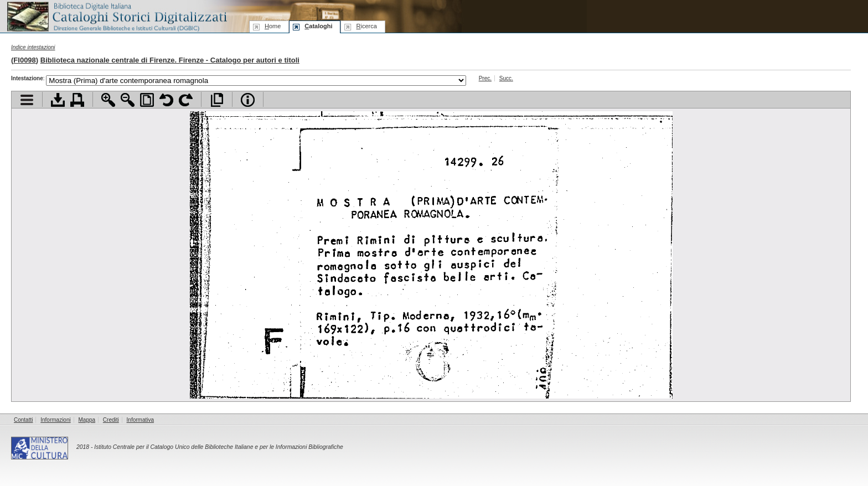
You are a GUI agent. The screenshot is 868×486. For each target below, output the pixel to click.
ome (273, 26)
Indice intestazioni (33, 47)
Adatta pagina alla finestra (147, 100)
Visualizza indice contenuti (27, 100)
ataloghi (318, 26)
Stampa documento (77, 100)
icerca (366, 26)
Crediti (111, 420)
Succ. (506, 78)
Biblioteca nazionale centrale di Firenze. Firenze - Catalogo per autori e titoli (170, 60)
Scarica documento (58, 100)
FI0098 (24, 60)
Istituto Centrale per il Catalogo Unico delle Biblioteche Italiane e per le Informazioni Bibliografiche (218, 447)
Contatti (23, 420)
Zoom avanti (108, 100)
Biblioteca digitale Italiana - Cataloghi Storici (116, 16)
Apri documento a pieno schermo (217, 100)
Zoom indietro (128, 100)
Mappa (87, 420)
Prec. (485, 78)
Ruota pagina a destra (186, 100)
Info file (248, 100)
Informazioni (55, 420)
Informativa (140, 420)
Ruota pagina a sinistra (166, 100)
